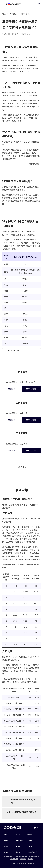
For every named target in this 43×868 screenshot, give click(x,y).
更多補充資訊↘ (34, 164)
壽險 (5, 834)
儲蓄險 (6, 846)
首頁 (4, 14)
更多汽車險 (22, 467)
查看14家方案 (31, 389)
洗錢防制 (23, 859)
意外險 (18, 834)
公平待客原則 (14, 859)
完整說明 (12, 389)
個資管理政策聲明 (21, 856)
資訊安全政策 (33, 856)
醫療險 (30, 834)
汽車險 (30, 846)
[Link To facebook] (35, 828)
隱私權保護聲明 (9, 856)
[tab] (21, 351)
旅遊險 (18, 846)
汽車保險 (13, 14)
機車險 (6, 852)
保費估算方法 (32, 852)
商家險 (18, 852)
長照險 (30, 840)
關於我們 (30, 859)
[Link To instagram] (38, 828)
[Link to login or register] (39, 4)
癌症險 (6, 840)
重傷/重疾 (19, 840)
